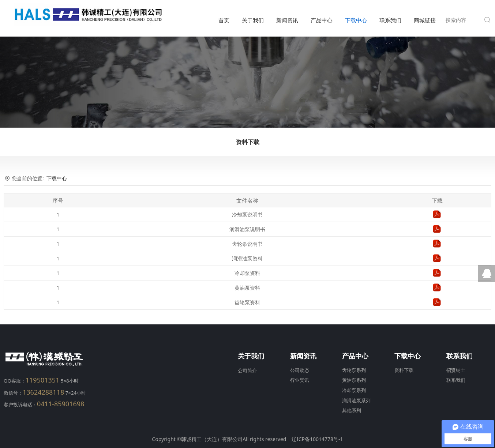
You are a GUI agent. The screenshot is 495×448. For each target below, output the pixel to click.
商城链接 (425, 20)
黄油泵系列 (354, 380)
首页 (224, 20)
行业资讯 (300, 380)
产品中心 (322, 20)
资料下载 (248, 142)
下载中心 (356, 20)
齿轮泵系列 (354, 370)
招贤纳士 (456, 370)
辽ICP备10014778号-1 (317, 439)
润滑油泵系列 (356, 401)
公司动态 (300, 370)
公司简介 (247, 370)
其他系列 (352, 411)
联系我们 (390, 20)
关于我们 (253, 20)
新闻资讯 (287, 20)
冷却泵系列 (354, 390)
